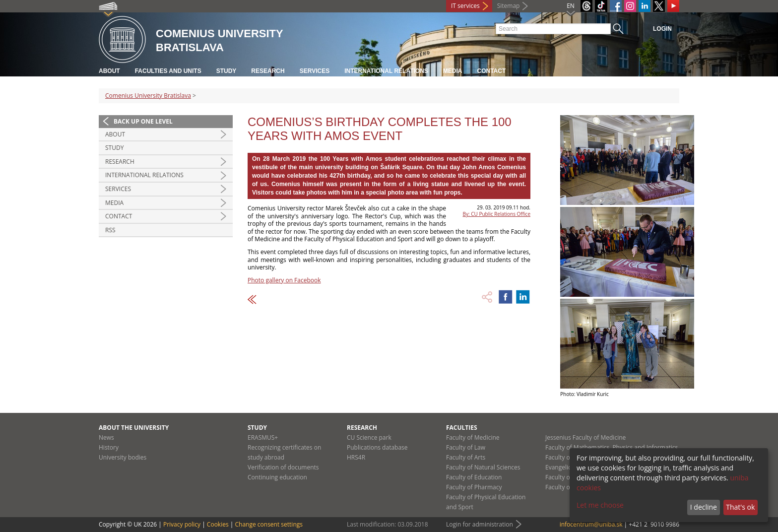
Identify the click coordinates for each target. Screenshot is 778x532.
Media (453, 71)
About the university (134, 428)
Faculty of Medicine (473, 437)
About (109, 71)
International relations (386, 71)
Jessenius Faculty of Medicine (585, 437)
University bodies (123, 457)
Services (315, 71)
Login (662, 29)
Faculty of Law (466, 447)
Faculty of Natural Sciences (483, 467)
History (109, 447)
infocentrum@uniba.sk (591, 524)
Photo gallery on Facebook (284, 280)
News (106, 437)
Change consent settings (269, 524)
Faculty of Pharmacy (474, 487)
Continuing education (277, 477)
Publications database (377, 447)
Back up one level (143, 121)
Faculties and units (168, 71)
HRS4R (356, 457)
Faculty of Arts (466, 457)
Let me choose (600, 505)
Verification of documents (283, 467)
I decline (704, 507)
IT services (465, 6)
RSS (110, 230)
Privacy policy (182, 524)
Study (227, 71)
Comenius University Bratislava (148, 96)
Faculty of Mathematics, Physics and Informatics (612, 447)
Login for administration (480, 524)
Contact (492, 71)
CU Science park (369, 437)
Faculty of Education (474, 477)
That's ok (740, 507)
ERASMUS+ (263, 437)
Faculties (462, 428)
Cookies (218, 524)
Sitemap (509, 6)
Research (268, 71)
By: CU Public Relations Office (497, 214)
